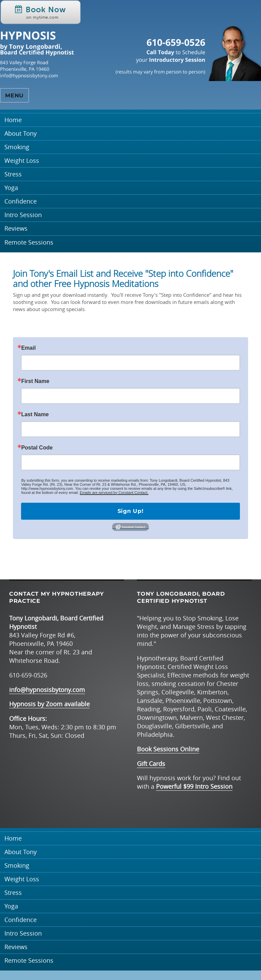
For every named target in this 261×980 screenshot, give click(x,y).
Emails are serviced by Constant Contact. (114, 493)
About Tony (21, 133)
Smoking (17, 147)
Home (13, 120)
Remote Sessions (29, 242)
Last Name (35, 415)
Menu (14, 95)
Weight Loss (22, 161)
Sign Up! (131, 511)
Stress (13, 174)
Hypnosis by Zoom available (49, 704)
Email (28, 348)
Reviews (16, 228)
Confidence (21, 201)
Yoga (11, 188)
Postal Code (37, 448)
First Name (35, 381)
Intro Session (23, 215)
